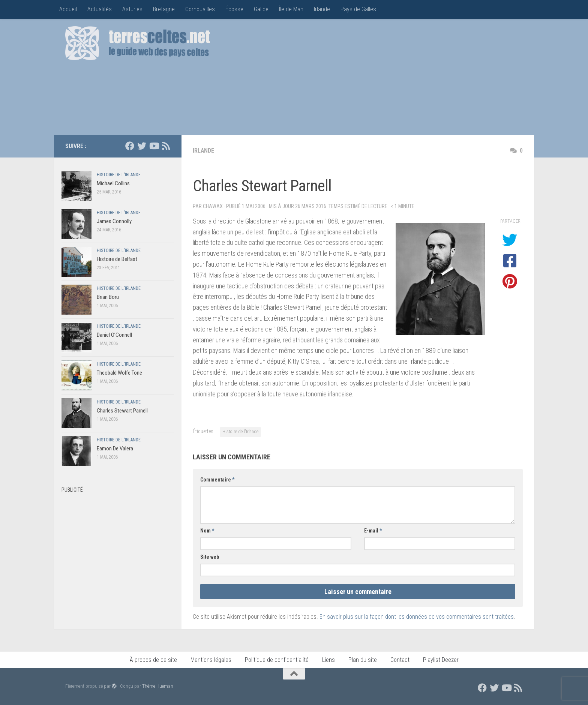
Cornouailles (200, 9)
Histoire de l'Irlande (240, 432)
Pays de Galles (358, 9)
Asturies (132, 9)
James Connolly (114, 221)
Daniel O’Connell (114, 335)
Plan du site (363, 660)
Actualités (100, 9)
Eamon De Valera (115, 448)
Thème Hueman (158, 686)
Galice (261, 9)
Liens (328, 660)
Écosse (234, 9)
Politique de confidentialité (277, 660)
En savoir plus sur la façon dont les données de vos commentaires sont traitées (417, 617)
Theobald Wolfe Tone (119, 373)
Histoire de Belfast (117, 259)
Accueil (68, 9)
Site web (210, 557)
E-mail (373, 531)
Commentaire (217, 480)
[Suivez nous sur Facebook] (130, 146)
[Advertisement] (386, 79)
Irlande (322, 9)
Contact (400, 660)
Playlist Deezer (441, 660)
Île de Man (291, 9)
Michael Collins (113, 183)
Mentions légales (211, 660)
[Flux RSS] (166, 146)
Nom (207, 531)
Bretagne (164, 9)
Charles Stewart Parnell (122, 411)
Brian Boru (108, 297)
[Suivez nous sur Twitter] (142, 146)
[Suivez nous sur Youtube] (154, 146)
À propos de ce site (153, 660)
